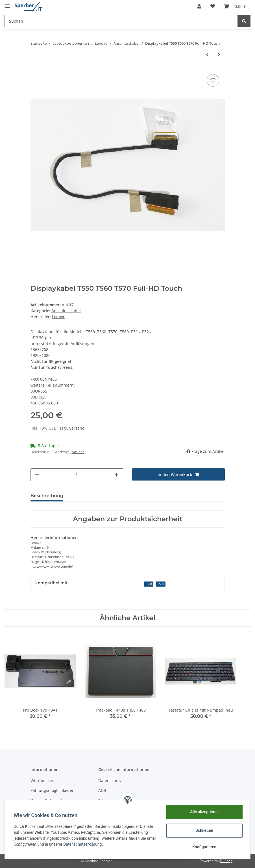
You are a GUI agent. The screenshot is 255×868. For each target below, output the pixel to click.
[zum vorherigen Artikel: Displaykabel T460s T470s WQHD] (207, 54)
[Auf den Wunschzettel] (213, 80)
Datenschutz (110, 780)
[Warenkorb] (235, 6)
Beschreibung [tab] (47, 496)
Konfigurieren (204, 847)
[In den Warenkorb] (178, 474)
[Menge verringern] (37, 475)
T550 (149, 584)
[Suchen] (121, 21)
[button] (199, 6)
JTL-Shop (226, 861)
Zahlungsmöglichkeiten (53, 790)
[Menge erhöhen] (117, 475)
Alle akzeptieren (204, 812)
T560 (161, 584)
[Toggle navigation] (7, 4)
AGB (102, 790)
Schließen (204, 830)
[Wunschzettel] (213, 6)
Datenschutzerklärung (93, 844)
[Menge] (77, 475)
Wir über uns (43, 780)
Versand (77, 428)
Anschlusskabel (66, 311)
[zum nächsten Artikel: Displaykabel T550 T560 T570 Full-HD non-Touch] (219, 54)
